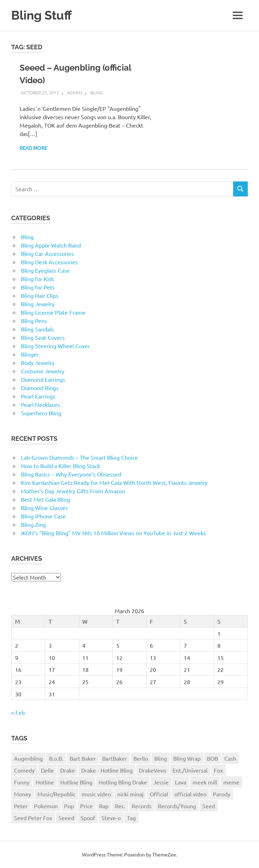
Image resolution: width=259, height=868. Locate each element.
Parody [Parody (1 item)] (222, 794)
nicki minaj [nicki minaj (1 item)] (130, 794)
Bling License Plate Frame (53, 312)
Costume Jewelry (43, 371)
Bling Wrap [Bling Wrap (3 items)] (187, 758)
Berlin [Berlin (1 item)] (141, 758)
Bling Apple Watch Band (51, 245)
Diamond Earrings (43, 379)
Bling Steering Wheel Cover (55, 346)
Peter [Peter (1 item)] (21, 806)
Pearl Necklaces (40, 404)
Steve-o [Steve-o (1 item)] (111, 818)
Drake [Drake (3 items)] (68, 770)
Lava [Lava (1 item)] (181, 782)
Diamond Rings (40, 388)
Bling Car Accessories (47, 253)
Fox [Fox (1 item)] (218, 770)
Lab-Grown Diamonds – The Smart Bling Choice (79, 457)
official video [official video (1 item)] (190, 794)
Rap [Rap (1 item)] (104, 806)
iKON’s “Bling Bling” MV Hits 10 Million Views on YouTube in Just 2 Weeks (113, 533)
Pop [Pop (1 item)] (69, 806)
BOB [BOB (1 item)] (212, 758)
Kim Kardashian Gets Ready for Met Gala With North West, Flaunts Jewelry (114, 482)
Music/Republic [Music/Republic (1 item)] (56, 794)
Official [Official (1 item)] (159, 794)
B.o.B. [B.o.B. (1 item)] (56, 758)
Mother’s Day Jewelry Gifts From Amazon (73, 491)
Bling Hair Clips (40, 295)
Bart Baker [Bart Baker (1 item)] (83, 758)
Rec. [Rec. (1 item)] (120, 806)
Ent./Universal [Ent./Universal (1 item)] (190, 770)
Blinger (30, 354)
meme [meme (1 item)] (231, 782)
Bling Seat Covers (43, 337)
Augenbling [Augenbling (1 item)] (28, 758)
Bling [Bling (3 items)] (161, 758)
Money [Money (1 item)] (23, 794)
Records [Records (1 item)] (142, 806)
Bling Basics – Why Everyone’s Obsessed (71, 474)
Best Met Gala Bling (45, 499)
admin (75, 92)
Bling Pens (34, 321)
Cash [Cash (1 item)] (230, 758)
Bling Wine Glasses (44, 508)
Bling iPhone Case (43, 516)
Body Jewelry (38, 363)
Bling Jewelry (38, 304)
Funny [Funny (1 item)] (22, 782)
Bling (97, 92)
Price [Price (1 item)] (86, 806)
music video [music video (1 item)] (96, 794)
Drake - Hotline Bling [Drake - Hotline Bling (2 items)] (107, 770)
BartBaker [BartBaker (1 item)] (115, 758)
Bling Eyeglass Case (45, 270)
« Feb (18, 712)
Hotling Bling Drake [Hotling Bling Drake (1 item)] (123, 782)
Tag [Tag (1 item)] (131, 818)
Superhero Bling (41, 413)
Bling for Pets (38, 287)
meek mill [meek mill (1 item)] (205, 782)
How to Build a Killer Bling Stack (61, 466)
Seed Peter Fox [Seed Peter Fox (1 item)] (33, 818)
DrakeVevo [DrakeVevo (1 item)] (153, 770)
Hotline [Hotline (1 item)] (45, 782)
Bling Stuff (41, 15)
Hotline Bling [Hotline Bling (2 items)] (76, 782)
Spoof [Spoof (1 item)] (88, 818)
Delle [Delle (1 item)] (47, 770)
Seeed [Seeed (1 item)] (66, 818)
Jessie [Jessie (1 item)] (161, 782)
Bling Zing (33, 524)
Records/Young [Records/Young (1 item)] (177, 806)
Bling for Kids (38, 279)
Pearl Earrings (38, 396)
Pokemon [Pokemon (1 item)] (46, 806)
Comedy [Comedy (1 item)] (24, 770)
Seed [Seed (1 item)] (209, 806)
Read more (33, 148)
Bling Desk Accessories (49, 262)
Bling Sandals (37, 329)
